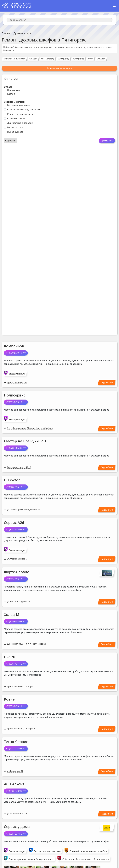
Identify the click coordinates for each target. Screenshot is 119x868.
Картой (11, 94)
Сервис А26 (14, 522)
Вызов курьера (15, 132)
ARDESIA (33, 59)
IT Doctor (12, 480)
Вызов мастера (15, 127)
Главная (6, 33)
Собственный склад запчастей (24, 110)
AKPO (90, 59)
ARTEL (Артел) (47, 59)
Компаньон (14, 346)
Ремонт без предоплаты (20, 114)
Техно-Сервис (16, 742)
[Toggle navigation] (114, 6)
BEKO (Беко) (63, 59)
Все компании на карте (59, 68)
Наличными (14, 90)
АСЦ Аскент (14, 784)
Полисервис (15, 395)
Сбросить (10, 141)
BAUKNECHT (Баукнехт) (14, 59)
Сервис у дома (17, 827)
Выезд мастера (17, 374)
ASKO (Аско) (78, 59)
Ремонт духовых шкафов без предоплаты (31, 859)
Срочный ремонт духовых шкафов (88, 851)
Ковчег (10, 699)
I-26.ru (10, 657)
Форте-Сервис (16, 572)
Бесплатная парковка (19, 105)
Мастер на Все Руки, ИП (25, 441)
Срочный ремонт (16, 118)
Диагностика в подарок (20, 123)
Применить (107, 141)
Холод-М (12, 614)
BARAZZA (101, 59)
